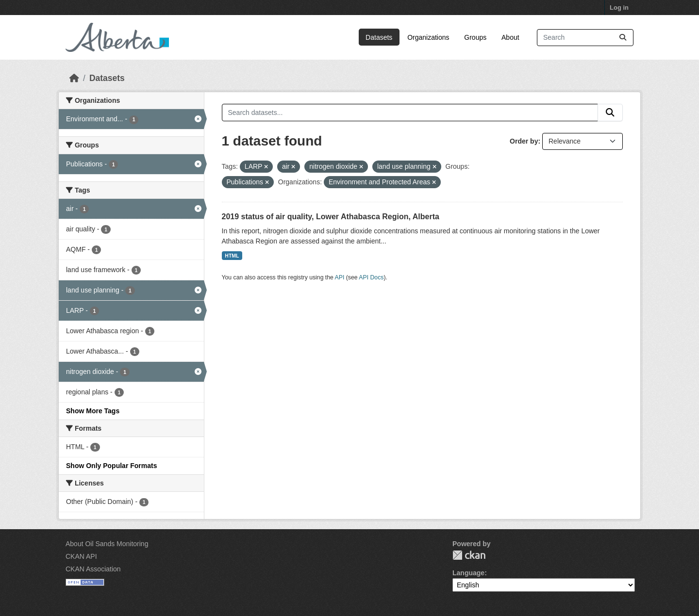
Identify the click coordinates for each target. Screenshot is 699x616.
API (340, 277)
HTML (232, 256)
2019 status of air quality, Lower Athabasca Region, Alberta (331, 217)
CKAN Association (93, 569)
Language (468, 573)
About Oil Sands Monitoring (107, 544)
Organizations (428, 37)
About (510, 37)
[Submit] (623, 38)
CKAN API (81, 556)
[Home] (74, 78)
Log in (619, 8)
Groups (475, 37)
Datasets (379, 37)
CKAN (469, 555)
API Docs (371, 277)
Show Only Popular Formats (111, 466)
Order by (524, 141)
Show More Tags (93, 411)
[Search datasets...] (585, 38)
